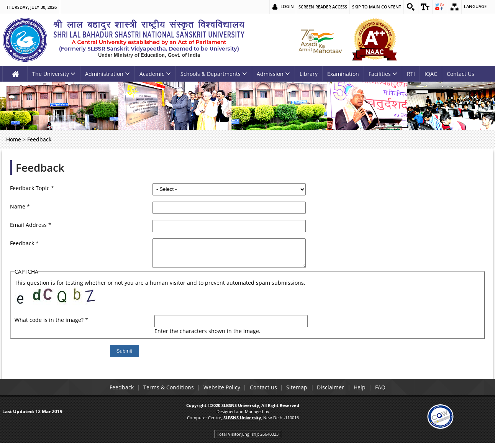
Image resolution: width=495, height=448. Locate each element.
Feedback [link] (112, 393)
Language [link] (475, 7)
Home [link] (14, 139)
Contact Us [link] (461, 74)
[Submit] (167, 357)
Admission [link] (273, 74)
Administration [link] (107, 74)
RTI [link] (411, 74)
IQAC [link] (431, 74)
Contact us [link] (262, 393)
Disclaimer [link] (335, 393)
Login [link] (285, 7)
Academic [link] (155, 74)
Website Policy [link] (218, 393)
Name (20, 206)
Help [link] (366, 393)
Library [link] (309, 74)
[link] (409, 7)
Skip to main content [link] (375, 7)
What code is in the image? (51, 326)
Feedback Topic (32, 188)
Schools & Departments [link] (214, 74)
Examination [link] (343, 74)
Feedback (40, 167)
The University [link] (54, 74)
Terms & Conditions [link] (162, 393)
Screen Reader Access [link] (321, 7)
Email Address (31, 225)
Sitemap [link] (298, 393)
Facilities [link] (383, 74)
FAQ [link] (390, 393)
